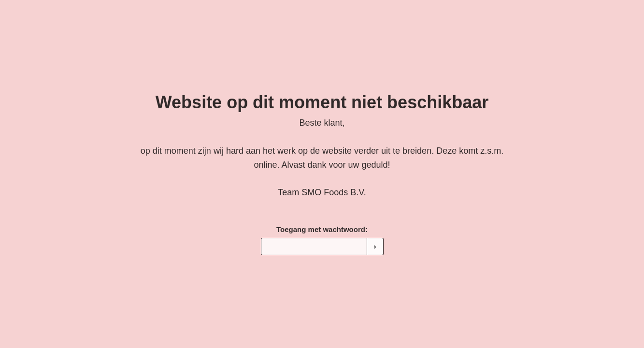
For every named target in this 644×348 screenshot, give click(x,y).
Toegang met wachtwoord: (322, 229)
